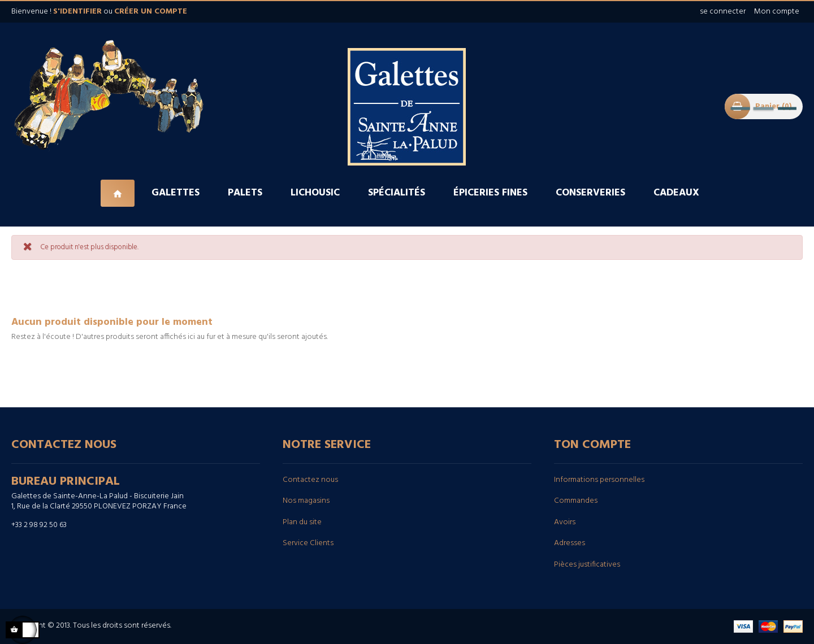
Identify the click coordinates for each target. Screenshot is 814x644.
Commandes (576, 501)
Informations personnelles (599, 480)
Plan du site (302, 522)
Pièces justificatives (587, 565)
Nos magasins (306, 501)
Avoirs (565, 522)
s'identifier (77, 12)
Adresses (570, 543)
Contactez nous (310, 480)
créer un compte (151, 12)
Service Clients (308, 543)
